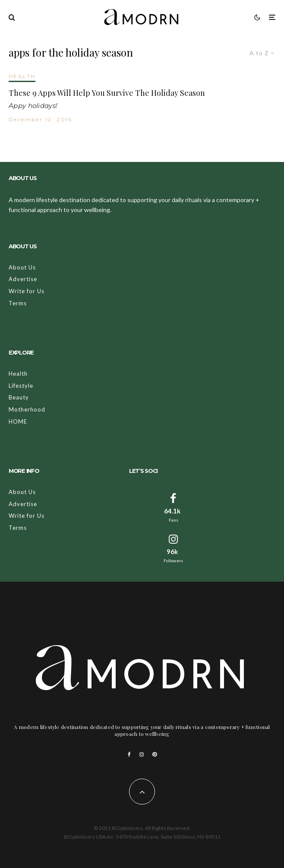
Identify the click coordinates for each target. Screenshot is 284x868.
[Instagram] (142, 754)
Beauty (19, 397)
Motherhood (27, 409)
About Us (22, 267)
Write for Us (27, 291)
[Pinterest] (155, 754)
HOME (18, 421)
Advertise (23, 279)
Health (18, 374)
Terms (18, 303)
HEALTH (22, 76)
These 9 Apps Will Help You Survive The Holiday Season (107, 93)
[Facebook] (129, 754)
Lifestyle (21, 386)
